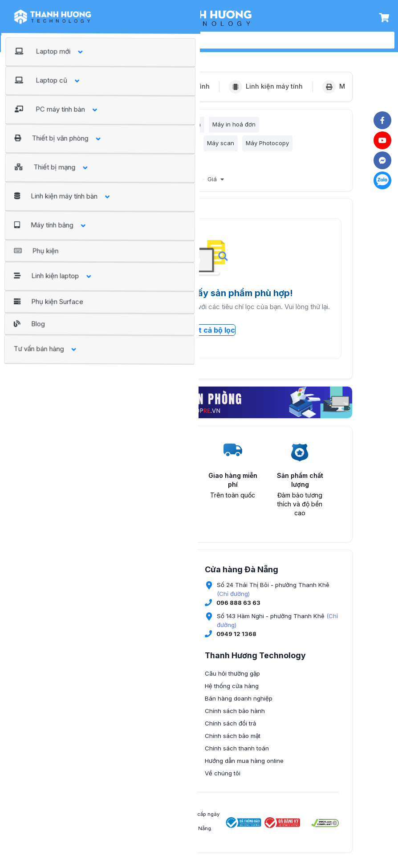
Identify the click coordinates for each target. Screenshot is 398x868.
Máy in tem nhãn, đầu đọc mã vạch (106, 147)
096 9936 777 (92, 746)
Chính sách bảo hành (235, 717)
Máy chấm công (151, 167)
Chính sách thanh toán (237, 754)
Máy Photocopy (267, 147)
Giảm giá (170, 186)
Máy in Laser (137, 126)
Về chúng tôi (223, 779)
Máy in (99, 126)
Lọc (67, 126)
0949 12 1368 (236, 640)
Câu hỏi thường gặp (232, 680)
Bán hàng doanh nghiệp (239, 705)
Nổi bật (106, 186)
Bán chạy (137, 186)
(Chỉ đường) (233, 600)
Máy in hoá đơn (234, 126)
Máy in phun (184, 126)
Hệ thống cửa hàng (232, 692)
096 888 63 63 (238, 609)
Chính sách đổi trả (230, 729)
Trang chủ (67, 55)
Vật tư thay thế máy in (87, 167)
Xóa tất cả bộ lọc (199, 336)
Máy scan (221, 147)
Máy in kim (181, 147)
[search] (209, 40)
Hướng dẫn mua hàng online (244, 767)
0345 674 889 (92, 695)
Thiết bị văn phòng (119, 55)
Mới (195, 186)
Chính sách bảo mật (233, 742)
